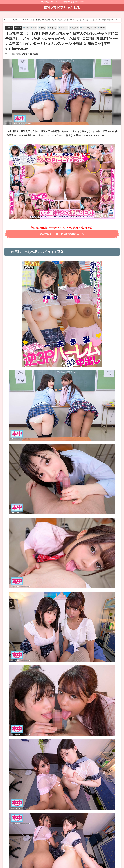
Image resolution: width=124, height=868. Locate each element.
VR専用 (108, 28)
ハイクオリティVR (93, 28)
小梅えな (19, 28)
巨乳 (36, 28)
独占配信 (78, 28)
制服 (28, 28)
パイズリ (55, 28)
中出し (45, 28)
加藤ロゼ (9, 28)
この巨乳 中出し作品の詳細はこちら (62, 234)
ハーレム (67, 28)
